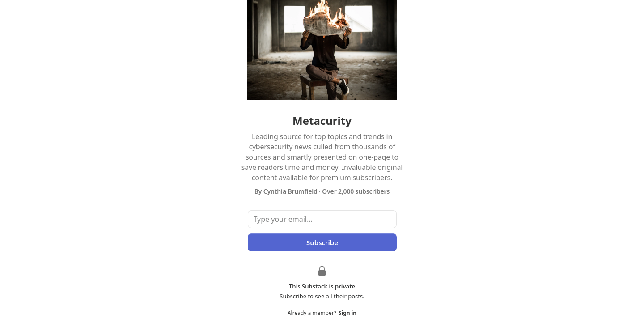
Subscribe (322, 242)
